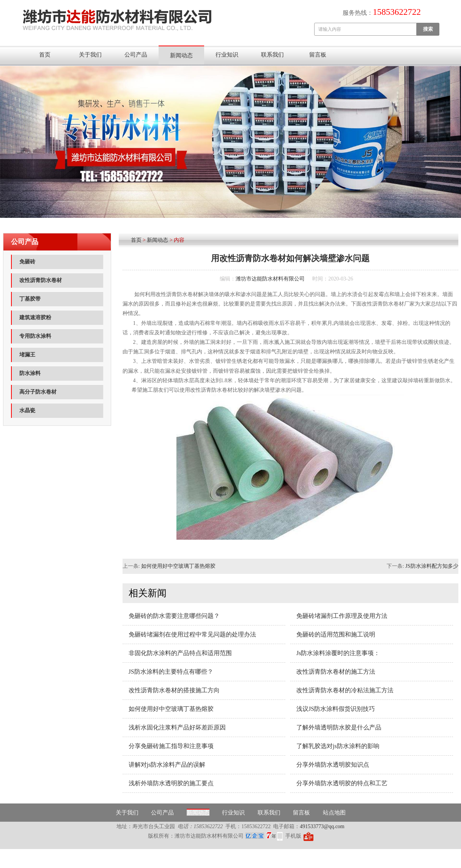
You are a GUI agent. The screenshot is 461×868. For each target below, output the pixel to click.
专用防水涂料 (35, 336)
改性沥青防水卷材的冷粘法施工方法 (345, 690)
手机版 (293, 836)
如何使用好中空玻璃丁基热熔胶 (178, 566)
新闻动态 (181, 55)
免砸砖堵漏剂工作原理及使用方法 (342, 616)
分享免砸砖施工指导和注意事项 (171, 746)
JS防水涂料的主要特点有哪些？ (171, 672)
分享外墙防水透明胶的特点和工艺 (342, 783)
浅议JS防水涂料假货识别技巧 (336, 709)
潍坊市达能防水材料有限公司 (270, 279)
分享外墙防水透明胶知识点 (333, 765)
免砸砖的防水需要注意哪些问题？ (174, 616)
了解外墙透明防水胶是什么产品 (339, 727)
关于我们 (90, 55)
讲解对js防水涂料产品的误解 (167, 765)
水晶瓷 (27, 410)
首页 (45, 55)
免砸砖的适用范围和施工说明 (336, 634)
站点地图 (334, 813)
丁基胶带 (30, 299)
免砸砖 (27, 262)
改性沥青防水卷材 (41, 280)
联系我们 (272, 55)
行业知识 (227, 55)
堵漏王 (27, 355)
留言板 (318, 55)
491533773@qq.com (322, 826)
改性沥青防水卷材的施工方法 (336, 672)
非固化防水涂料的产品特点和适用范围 (180, 653)
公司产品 (136, 55)
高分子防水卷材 (38, 392)
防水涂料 (30, 373)
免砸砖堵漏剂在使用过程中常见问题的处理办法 (192, 634)
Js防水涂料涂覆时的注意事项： (338, 653)
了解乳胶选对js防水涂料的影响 (338, 746)
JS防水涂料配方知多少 (432, 566)
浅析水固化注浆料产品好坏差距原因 (177, 727)
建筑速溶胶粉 (35, 317)
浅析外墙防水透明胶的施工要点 (171, 783)
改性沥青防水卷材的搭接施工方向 (174, 690)
